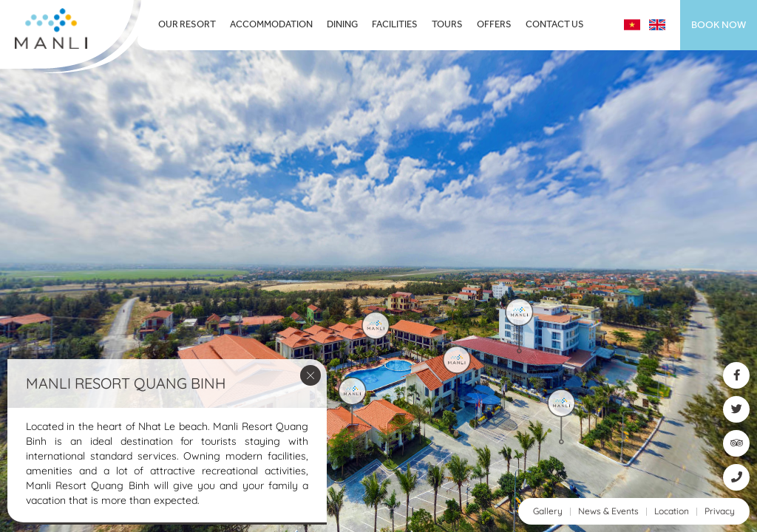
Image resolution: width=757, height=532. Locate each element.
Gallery (548, 511)
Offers (494, 25)
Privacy (720, 511)
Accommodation (271, 25)
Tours (447, 25)
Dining (342, 25)
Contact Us (555, 25)
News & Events (608, 511)
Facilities (395, 25)
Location (672, 511)
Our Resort (187, 25)
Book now (719, 25)
